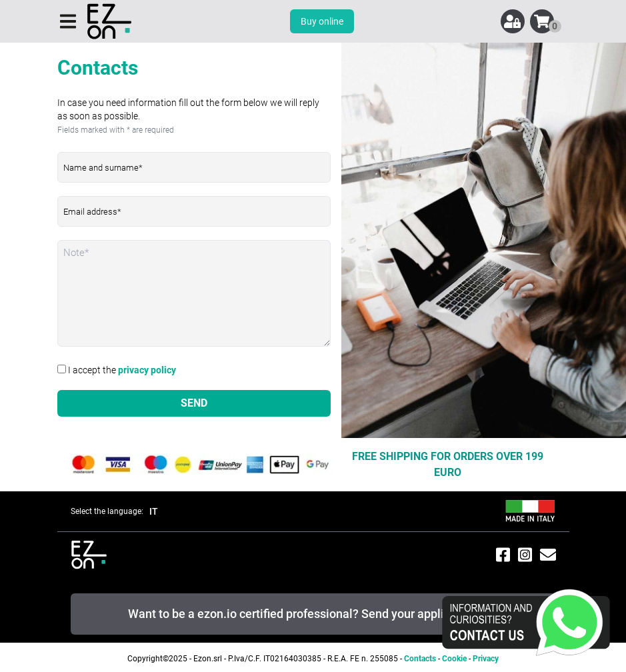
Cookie (454, 659)
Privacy (486, 659)
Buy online (322, 21)
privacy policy (147, 370)
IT (154, 511)
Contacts (420, 659)
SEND (194, 403)
